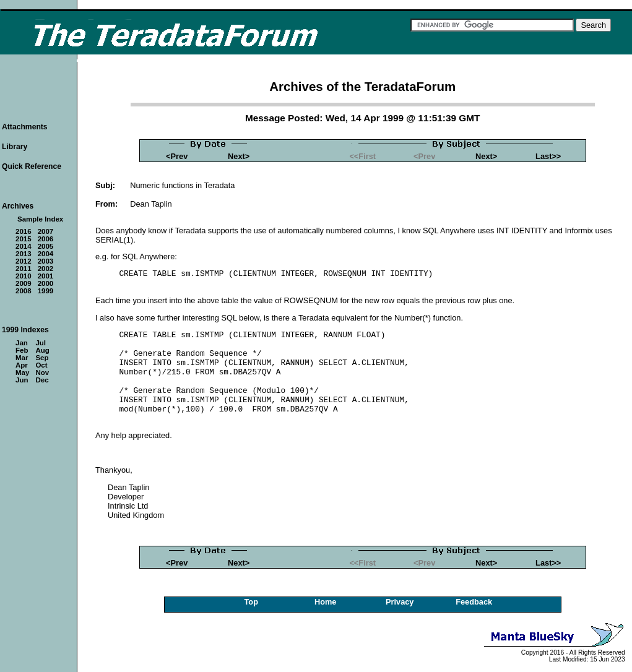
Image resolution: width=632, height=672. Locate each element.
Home (326, 602)
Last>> (548, 156)
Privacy (400, 602)
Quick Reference (32, 166)
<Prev (177, 156)
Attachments (25, 127)
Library (15, 147)
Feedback (474, 602)
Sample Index (40, 219)
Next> (239, 156)
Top (251, 602)
